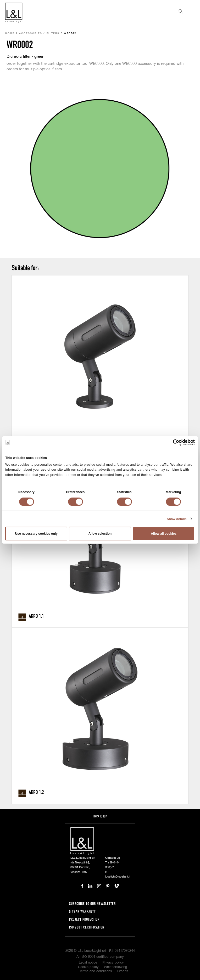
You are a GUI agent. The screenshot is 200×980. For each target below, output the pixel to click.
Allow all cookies (164, 534)
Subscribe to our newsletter (92, 904)
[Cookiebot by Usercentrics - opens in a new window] (172, 442)
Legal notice (88, 963)
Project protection (84, 919)
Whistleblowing (115, 967)
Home (10, 34)
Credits (123, 971)
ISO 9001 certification (87, 927)
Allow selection (100, 534)
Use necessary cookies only (36, 534)
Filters (53, 34)
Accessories (31, 34)
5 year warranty (82, 911)
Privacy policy (113, 963)
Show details (177, 519)
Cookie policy (88, 967)
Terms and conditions (96, 971)
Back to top (100, 816)
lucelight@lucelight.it (118, 877)
